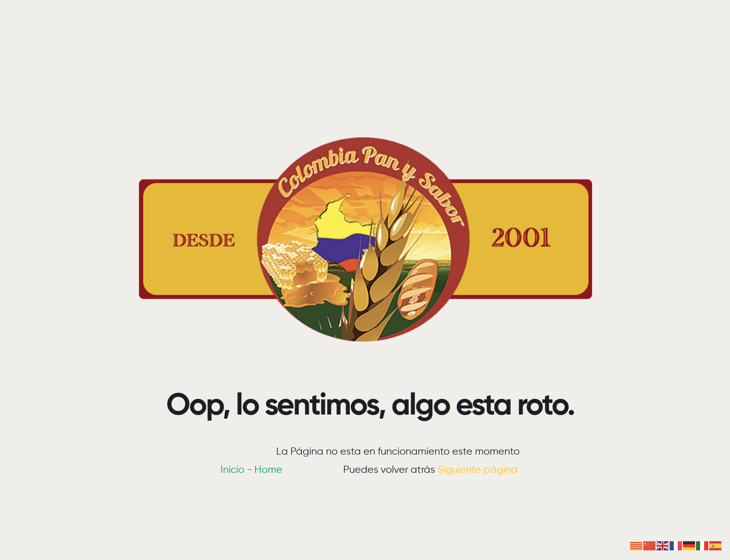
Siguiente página (478, 470)
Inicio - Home (251, 470)
